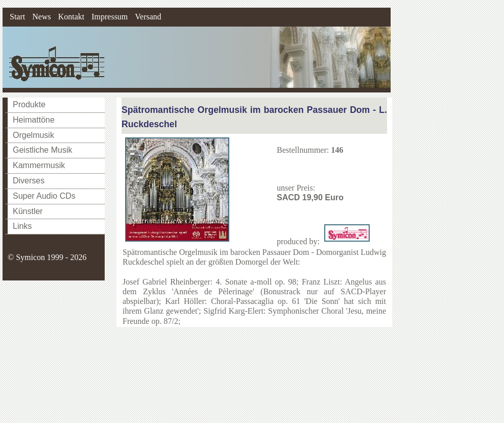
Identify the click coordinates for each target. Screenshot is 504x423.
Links (22, 226)
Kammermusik (39, 165)
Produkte (29, 104)
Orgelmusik (33, 135)
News (41, 17)
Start (17, 17)
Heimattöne (34, 120)
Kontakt (71, 17)
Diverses (29, 181)
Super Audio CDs (44, 196)
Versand (148, 17)
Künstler (28, 211)
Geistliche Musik (42, 150)
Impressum (110, 17)
